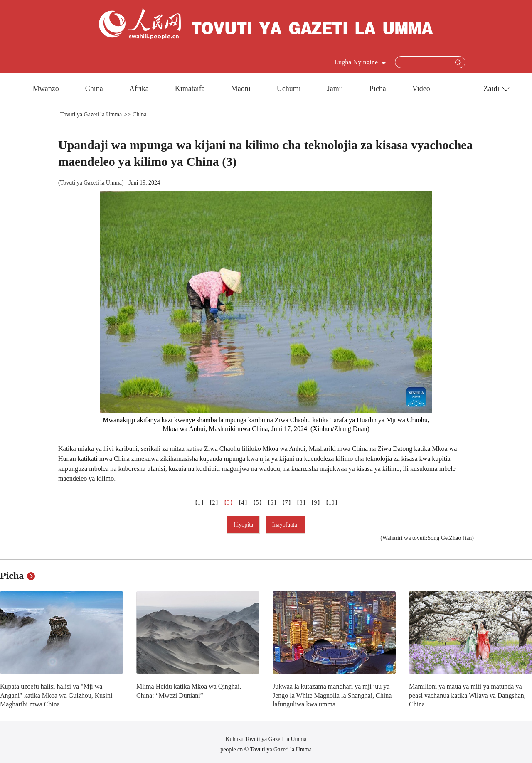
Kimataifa (190, 89)
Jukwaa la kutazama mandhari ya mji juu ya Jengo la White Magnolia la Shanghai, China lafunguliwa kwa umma (332, 695)
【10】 (332, 503)
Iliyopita (243, 525)
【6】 (272, 503)
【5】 (257, 503)
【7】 (287, 503)
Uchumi (289, 89)
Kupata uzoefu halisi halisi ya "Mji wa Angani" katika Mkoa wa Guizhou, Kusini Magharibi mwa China (56, 695)
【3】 (228, 503)
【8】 (301, 503)
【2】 (214, 503)
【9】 (316, 503)
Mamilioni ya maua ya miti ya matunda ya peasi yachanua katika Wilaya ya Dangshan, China (467, 695)
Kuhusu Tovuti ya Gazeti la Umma (266, 739)
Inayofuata (285, 525)
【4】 (243, 503)
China (94, 89)
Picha (378, 89)
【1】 (199, 503)
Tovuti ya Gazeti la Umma (91, 114)
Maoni (241, 89)
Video (421, 89)
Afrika (139, 89)
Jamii (335, 89)
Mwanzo (46, 89)
